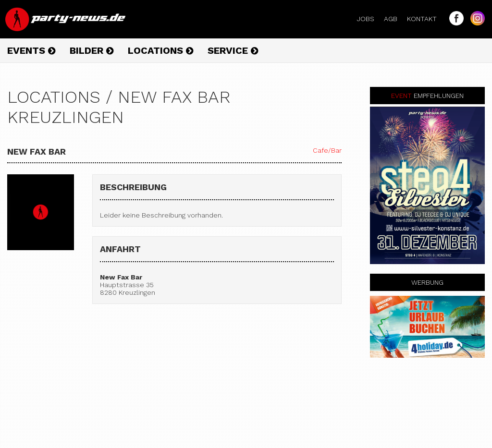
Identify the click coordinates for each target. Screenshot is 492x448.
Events (31, 50)
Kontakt (426, 19)
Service (233, 50)
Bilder (92, 50)
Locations (160, 50)
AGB (394, 19)
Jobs (369, 19)
